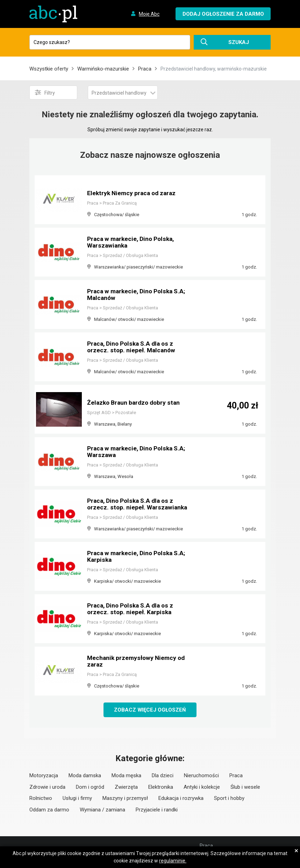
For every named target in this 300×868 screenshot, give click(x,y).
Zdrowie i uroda (47, 787)
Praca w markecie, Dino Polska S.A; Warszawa (138, 452)
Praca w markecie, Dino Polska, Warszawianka (132, 242)
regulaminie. (173, 861)
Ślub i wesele (245, 787)
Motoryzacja (44, 776)
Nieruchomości (201, 776)
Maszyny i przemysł (125, 799)
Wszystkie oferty (49, 69)
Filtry (45, 93)
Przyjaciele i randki (157, 810)
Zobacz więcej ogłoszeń (150, 710)
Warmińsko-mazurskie (103, 69)
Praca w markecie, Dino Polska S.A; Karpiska (138, 557)
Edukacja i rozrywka (181, 799)
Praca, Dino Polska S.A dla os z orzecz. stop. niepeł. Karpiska (132, 609)
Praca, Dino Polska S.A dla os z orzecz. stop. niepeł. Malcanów (132, 347)
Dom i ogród (90, 787)
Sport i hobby (229, 799)
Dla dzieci (163, 776)
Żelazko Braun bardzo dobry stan (135, 403)
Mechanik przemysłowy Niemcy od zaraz (137, 661)
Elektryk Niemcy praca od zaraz (133, 193)
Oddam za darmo (49, 810)
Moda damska (85, 776)
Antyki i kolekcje (202, 787)
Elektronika (161, 787)
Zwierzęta (126, 787)
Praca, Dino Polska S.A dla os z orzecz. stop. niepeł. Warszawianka (138, 504)
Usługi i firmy (77, 799)
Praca (145, 69)
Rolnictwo (41, 799)
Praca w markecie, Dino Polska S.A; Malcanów (138, 295)
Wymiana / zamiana (102, 810)
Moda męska (126, 776)
